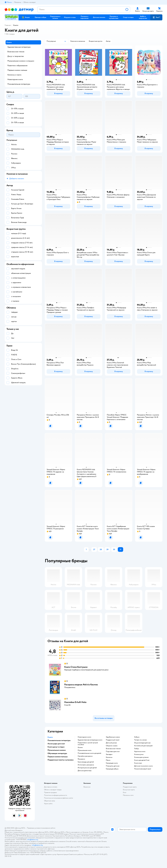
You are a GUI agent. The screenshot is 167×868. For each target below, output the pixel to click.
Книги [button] (50, 737)
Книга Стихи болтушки (76, 667)
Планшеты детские (113, 766)
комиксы (109, 757)
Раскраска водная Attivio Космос (81, 685)
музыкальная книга (84, 750)
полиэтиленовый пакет (143, 769)
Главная (8, 25)
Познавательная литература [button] (59, 740)
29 (107, 549)
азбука (137, 737)
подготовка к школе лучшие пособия (88, 744)
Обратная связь (50, 801)
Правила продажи (50, 792)
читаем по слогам (141, 740)
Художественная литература (19, 47)
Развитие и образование (17, 66)
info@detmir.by (32, 840)
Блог (125, 792)
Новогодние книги (15, 79)
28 (101, 549)
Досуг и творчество (16, 56)
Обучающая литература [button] (57, 753)
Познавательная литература (19, 84)
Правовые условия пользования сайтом (41, 828)
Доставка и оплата (51, 787)
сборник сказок (112, 746)
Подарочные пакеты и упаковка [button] (60, 760)
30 (114, 549)
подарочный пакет (113, 740)
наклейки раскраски (85, 756)
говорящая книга (112, 763)
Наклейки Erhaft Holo (75, 702)
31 (120, 549)
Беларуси (19, 830)
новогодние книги (84, 737)
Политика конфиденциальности (56, 795)
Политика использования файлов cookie (59, 798)
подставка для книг (113, 752)
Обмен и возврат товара (53, 790)
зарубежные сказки (113, 737)
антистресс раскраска (86, 765)
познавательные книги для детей (89, 753)
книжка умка (139, 754)
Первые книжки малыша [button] (58, 757)
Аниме (80, 747)
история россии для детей (87, 768)
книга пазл (138, 763)
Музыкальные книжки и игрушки (21, 61)
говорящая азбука (112, 769)
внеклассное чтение (113, 749)
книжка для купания (141, 757)
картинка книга (140, 752)
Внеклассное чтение (16, 52)
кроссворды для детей (86, 762)
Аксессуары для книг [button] (56, 744)
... (90, 549)
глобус (137, 749)
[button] (156, 17)
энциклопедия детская (142, 743)
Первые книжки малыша (17, 70)
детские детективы (85, 771)
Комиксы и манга (14, 75)
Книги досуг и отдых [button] (56, 747)
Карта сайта (48, 804)
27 (94, 549)
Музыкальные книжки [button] (57, 750)
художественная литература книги (90, 740)
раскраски (81, 759)
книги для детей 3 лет (142, 760)
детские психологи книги (143, 766)
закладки (109, 754)
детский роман (111, 743)
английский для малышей (143, 746)
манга (108, 760)
